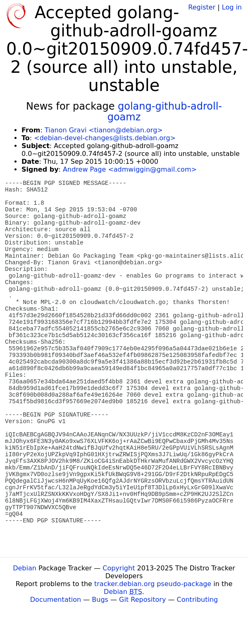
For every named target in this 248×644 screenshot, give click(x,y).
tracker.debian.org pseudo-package (153, 584)
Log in (232, 7)
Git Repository (142, 600)
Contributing (198, 600)
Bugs (100, 600)
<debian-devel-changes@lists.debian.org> (105, 138)
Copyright (119, 568)
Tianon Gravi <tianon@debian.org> (104, 130)
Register (202, 7)
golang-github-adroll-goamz (165, 112)
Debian (25, 568)
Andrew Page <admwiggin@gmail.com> (130, 169)
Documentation (56, 600)
